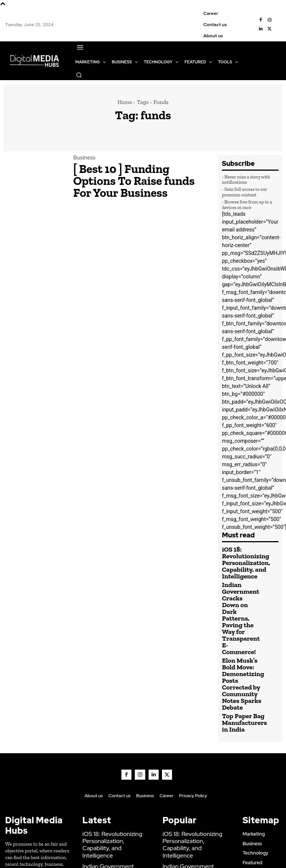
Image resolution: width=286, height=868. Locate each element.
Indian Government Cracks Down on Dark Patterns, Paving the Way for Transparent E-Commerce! (239, 592)
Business (83, 164)
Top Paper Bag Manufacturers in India (238, 657)
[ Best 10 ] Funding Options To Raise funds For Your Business (132, 177)
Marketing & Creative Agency (190, 852)
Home (125, 102)
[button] (79, 75)
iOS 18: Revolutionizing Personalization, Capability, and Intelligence (239, 560)
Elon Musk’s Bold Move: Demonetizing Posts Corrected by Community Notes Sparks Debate (240, 629)
